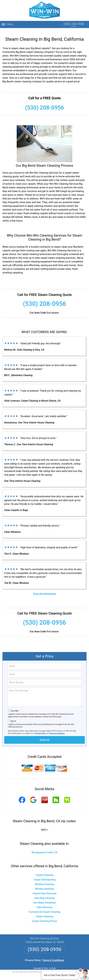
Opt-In (13, 717)
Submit (44, 736)
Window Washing (45, 885)
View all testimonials (44, 590)
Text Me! (14, 707)
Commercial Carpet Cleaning (45, 908)
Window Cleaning (44, 880)
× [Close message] (76, 972)
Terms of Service (67, 968)
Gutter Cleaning (44, 913)
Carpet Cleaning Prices (44, 917)
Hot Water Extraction (44, 899)
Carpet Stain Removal (44, 890)
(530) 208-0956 (74, 24)
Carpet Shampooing (44, 876)
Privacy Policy (41, 730)
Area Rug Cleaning (44, 894)
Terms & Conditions (57, 730)
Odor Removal (45, 903)
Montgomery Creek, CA (44, 849)
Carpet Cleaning (44, 871)
